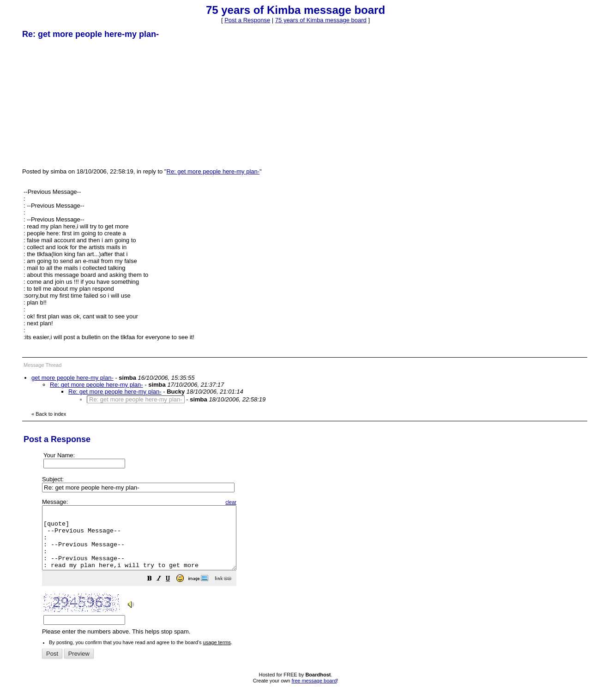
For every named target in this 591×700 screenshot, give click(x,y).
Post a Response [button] (247, 20)
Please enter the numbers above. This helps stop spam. (311, 573)
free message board (314, 693)
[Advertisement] (91, 103)
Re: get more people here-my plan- (213, 171)
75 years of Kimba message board (321, 20)
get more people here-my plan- (72, 378)
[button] (173, 592)
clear (254, 502)
